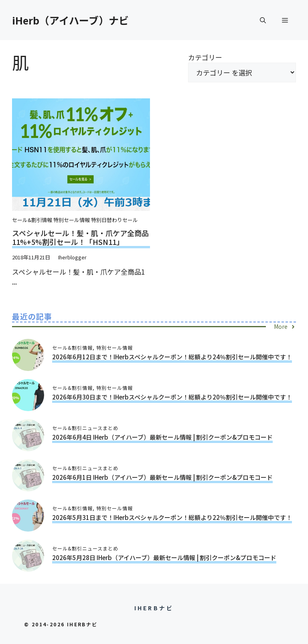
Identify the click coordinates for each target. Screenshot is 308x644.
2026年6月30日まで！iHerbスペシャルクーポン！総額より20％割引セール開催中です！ (172, 397)
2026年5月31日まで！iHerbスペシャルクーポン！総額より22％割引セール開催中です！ (172, 517)
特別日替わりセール (114, 220)
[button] (263, 20)
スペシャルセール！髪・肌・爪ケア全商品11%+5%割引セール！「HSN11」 (80, 237)
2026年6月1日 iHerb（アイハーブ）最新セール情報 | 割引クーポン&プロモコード (162, 477)
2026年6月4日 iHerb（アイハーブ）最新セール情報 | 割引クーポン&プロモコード (162, 437)
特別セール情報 (72, 220)
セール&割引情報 (32, 220)
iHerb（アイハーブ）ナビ (70, 20)
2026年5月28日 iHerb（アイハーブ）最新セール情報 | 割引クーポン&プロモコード (164, 557)
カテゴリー (205, 57)
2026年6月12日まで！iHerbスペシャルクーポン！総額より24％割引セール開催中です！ (172, 357)
